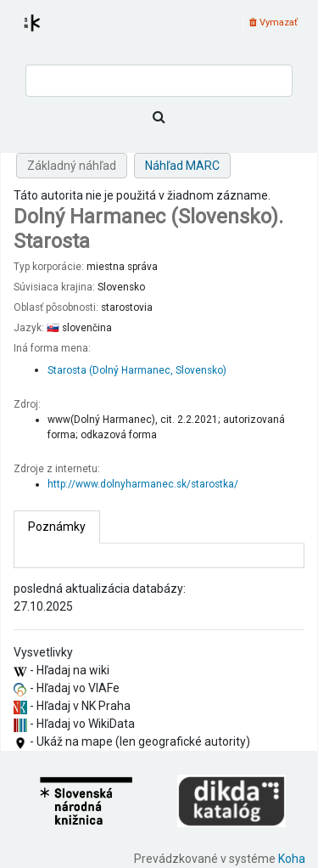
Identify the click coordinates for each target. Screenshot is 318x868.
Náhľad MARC (182, 166)
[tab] (57, 527)
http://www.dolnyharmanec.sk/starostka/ (143, 484)
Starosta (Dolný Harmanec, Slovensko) (137, 370)
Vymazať (273, 23)
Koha (292, 859)
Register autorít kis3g (47, 33)
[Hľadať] (159, 117)
